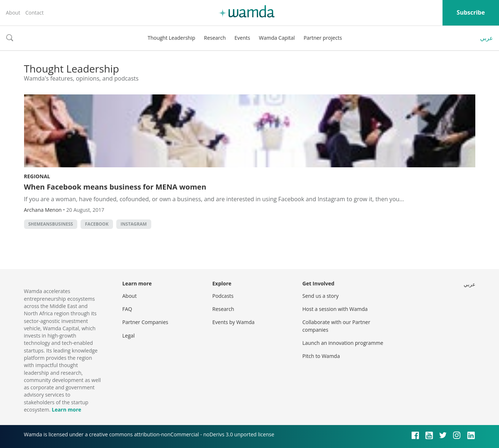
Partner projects (323, 38)
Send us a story (321, 296)
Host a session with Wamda (335, 309)
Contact (34, 13)
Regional (37, 176)
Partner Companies (145, 322)
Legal (129, 336)
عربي (487, 38)
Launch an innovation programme (343, 343)
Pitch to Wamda (321, 356)
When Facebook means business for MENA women (115, 187)
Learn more (67, 410)
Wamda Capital (277, 38)
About (13, 13)
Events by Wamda (234, 322)
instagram (134, 224)
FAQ (127, 309)
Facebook (97, 224)
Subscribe (471, 12)
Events (242, 38)
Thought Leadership (171, 38)
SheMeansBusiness (51, 224)
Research (215, 38)
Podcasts (223, 296)
